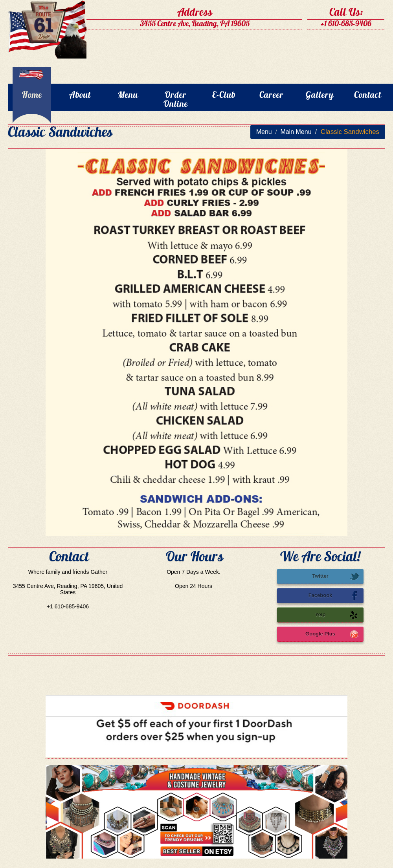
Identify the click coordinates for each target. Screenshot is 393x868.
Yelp (337, 615)
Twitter (336, 577)
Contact (368, 96)
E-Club (224, 96)
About (80, 96)
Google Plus (332, 634)
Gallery (320, 96)
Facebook (334, 596)
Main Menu (296, 132)
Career (272, 96)
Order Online (176, 100)
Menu (128, 96)
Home (32, 96)
